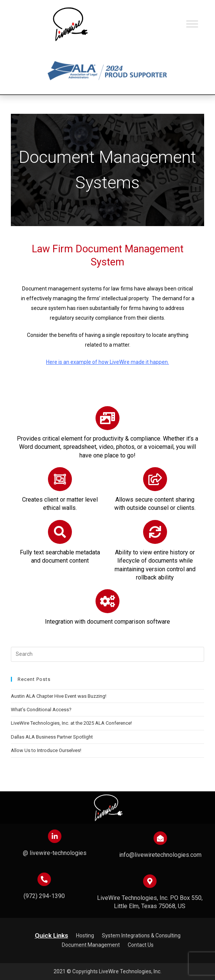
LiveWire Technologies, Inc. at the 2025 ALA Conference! (71, 723)
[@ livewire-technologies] (55, 836)
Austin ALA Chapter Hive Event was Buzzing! (59, 696)
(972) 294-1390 (44, 896)
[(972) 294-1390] (44, 879)
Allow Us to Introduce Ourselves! (46, 750)
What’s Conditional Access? (41, 710)
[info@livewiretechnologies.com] (160, 838)
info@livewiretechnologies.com (160, 855)
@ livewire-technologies (55, 853)
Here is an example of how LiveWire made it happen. (107, 362)
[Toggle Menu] (192, 24)
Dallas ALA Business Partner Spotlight (52, 737)
